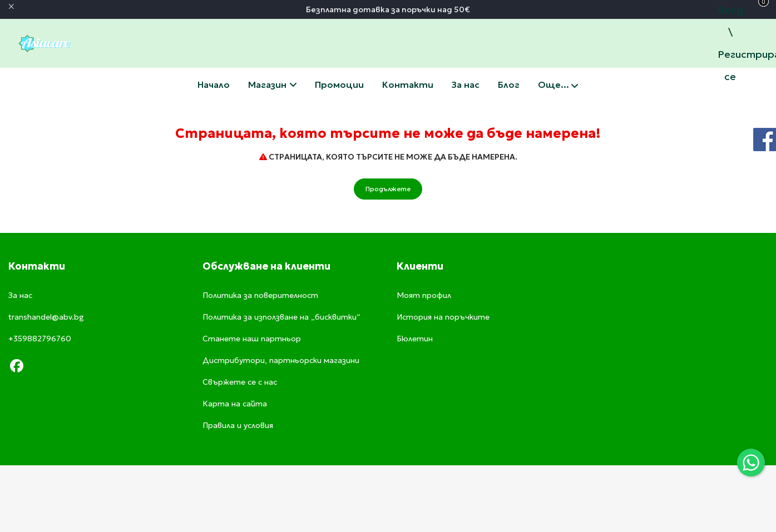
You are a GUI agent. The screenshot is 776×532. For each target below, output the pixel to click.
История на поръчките (443, 317)
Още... (558, 86)
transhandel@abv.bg (46, 317)
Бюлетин (415, 339)
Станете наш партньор (252, 339)
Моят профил (424, 295)
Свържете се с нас (408, 84)
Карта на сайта (235, 404)
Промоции (339, 84)
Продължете (388, 189)
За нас (466, 84)
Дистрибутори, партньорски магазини (281, 360)
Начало (214, 84)
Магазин (272, 84)
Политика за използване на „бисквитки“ (281, 317)
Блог (509, 84)
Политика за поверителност (260, 295)
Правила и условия (238, 425)
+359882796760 (40, 339)
